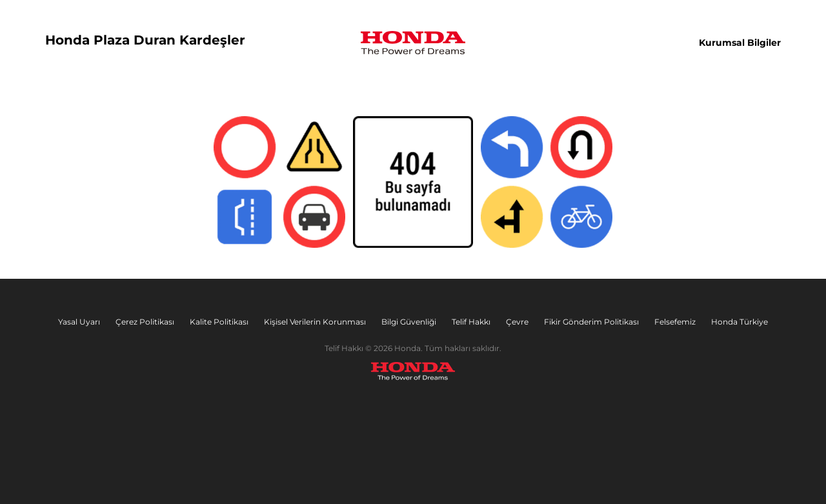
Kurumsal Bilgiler (740, 43)
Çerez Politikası (145, 322)
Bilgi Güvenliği (409, 322)
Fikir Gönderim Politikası (591, 322)
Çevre (517, 322)
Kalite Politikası (219, 322)
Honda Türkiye (740, 322)
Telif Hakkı (471, 322)
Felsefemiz (675, 322)
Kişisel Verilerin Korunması (315, 322)
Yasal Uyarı (79, 322)
